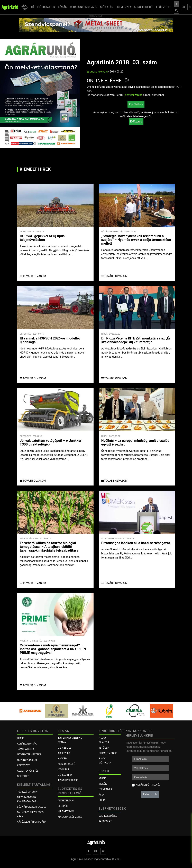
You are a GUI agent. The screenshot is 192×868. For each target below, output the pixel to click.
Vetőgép (104, 748)
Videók (103, 784)
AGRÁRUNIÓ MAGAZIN (84, 7)
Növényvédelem (27, 760)
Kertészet (23, 765)
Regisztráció (66, 801)
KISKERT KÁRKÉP (67, 764)
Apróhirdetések (68, 780)
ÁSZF (102, 795)
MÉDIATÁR (107, 7)
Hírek (20, 738)
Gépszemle (65, 748)
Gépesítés (23, 776)
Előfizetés (136, 122)
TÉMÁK (62, 7)
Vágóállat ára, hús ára (32, 822)
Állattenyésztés (28, 771)
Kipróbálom (136, 104)
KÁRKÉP (62, 759)
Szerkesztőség (108, 816)
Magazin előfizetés (70, 817)
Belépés (63, 806)
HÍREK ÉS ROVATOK (43, 7)
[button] (24, 7)
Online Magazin (97, 72)
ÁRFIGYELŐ (64, 753)
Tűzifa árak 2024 (27, 792)
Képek (102, 778)
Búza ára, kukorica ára (31, 807)
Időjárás (63, 769)
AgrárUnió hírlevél (148, 785)
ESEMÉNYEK (124, 7)
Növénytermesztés (29, 755)
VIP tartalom (66, 811)
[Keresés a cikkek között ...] (177, 4)
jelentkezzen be (133, 95)
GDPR (102, 800)
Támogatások (26, 749)
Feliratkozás (150, 794)
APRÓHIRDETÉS (144, 7)
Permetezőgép (108, 753)
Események (105, 789)
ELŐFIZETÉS (164, 7)
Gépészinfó (65, 775)
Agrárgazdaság (27, 744)
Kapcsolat (105, 821)
